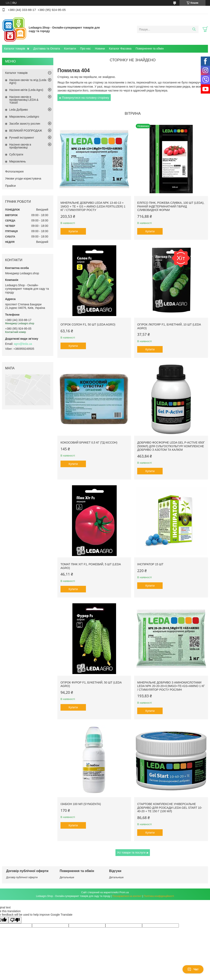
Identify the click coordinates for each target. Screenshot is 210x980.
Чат (193, 969)
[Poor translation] (15, 920)
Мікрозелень (18, 161)
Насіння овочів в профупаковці (20, 146)
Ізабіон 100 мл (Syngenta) (81, 804)
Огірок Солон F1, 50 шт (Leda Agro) (88, 324)
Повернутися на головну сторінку (86, 98)
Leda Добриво (19, 110)
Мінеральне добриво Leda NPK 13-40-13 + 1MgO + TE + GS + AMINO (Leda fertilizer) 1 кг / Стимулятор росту (93, 206)
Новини (100, 49)
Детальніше (67, 877)
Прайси (10, 186)
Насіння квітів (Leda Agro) (26, 90)
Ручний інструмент (22, 138)
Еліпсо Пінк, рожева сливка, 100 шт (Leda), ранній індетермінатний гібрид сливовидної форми (171, 206)
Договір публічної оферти (22, 877)
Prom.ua (124, 892)
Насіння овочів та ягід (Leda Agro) (28, 81)
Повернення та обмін (150, 49)
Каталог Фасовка (120, 49)
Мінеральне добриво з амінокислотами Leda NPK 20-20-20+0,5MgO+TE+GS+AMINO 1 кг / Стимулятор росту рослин (171, 686)
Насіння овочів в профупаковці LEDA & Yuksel (24, 100)
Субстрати (16, 154)
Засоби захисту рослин (25, 124)
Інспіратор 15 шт (150, 564)
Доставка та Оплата (47, 49)
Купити (73, 231)
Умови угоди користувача (23, 178)
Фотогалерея (14, 171)
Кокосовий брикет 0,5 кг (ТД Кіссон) (89, 443)
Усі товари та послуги (131, 853)
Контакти (70, 49)
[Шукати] (194, 29)
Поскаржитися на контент (127, 896)
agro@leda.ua (23, 344)
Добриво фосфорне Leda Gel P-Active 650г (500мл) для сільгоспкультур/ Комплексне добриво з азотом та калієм (171, 446)
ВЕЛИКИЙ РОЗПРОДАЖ (26, 131)
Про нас (86, 49)
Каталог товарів (15, 49)
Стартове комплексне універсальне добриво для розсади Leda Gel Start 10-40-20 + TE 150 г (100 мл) (170, 808)
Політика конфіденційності (159, 896)
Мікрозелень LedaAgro (24, 117)
